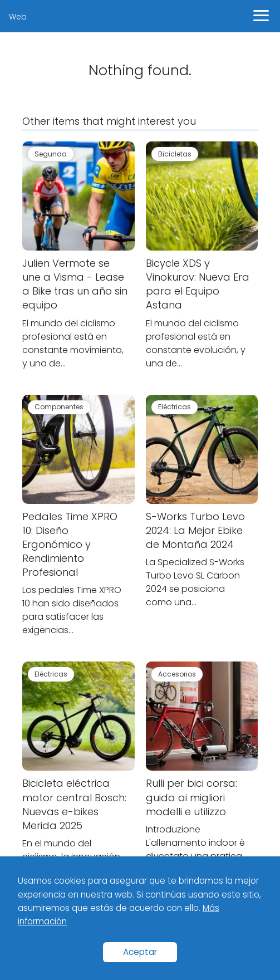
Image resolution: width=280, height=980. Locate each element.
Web (18, 17)
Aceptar (140, 952)
